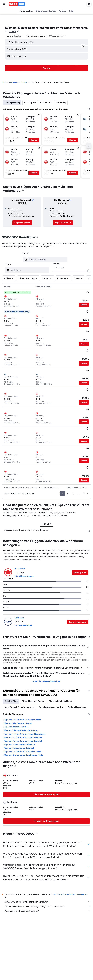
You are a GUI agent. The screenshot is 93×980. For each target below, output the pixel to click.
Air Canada (20, 568)
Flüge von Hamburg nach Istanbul (19, 748)
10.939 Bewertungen (24, 576)
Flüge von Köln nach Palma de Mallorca (21, 730)
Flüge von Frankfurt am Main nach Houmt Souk (25, 734)
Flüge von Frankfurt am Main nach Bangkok (23, 741)
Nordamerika (14, 82)
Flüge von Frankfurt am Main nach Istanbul (23, 737)
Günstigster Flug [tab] (12, 103)
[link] (22, 223)
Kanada (24, 82)
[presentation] (18, 31)
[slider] (89, 271)
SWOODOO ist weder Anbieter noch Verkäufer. (48, 902)
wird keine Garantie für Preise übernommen (71, 894)
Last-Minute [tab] (46, 103)
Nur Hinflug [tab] (61, 103)
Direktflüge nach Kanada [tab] (33, 701)
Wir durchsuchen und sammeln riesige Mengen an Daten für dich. (48, 906)
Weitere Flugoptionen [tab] (77, 707)
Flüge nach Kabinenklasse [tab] (61, 701)
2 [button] (68, 493)
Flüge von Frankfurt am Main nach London (22, 752)
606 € (13, 31)
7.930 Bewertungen (24, 625)
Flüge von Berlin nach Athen (16, 727)
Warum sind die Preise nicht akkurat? (48, 911)
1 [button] (62, 493)
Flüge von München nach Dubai (18, 723)
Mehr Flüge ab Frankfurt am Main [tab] (19, 707)
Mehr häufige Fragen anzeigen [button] (47, 681)
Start (4, 82)
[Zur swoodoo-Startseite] (17, 4)
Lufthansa (19, 618)
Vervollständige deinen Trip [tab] (51, 707)
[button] (4, 4)
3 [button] (73, 493)
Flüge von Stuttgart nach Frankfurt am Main (23, 755)
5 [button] (84, 493)
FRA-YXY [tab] (47, 524)
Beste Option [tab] (30, 103)
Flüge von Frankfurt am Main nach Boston (22, 720)
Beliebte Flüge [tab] (11, 701)
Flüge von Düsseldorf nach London (19, 745)
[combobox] (15, 36)
